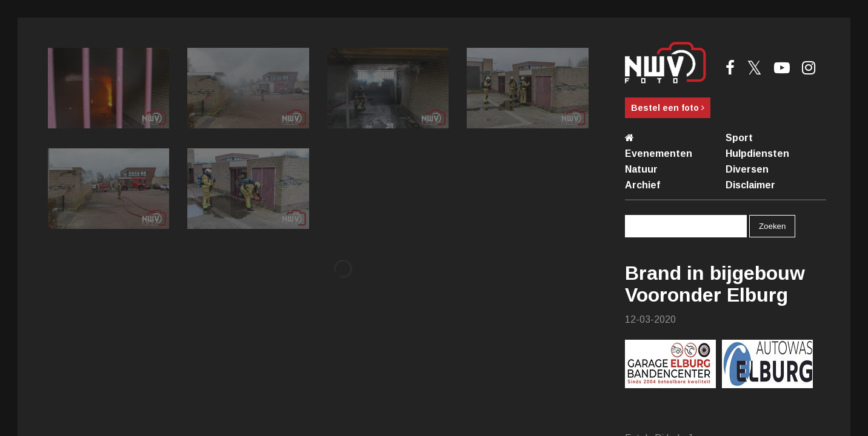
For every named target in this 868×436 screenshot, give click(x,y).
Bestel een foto (668, 108)
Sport (739, 138)
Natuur (641, 169)
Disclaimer (750, 185)
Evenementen (659, 154)
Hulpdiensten (757, 154)
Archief (643, 185)
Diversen (747, 169)
